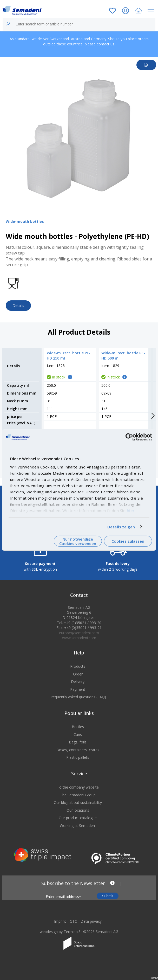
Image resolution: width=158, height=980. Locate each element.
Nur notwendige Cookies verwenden (78, 541)
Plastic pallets (78, 761)
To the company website (78, 790)
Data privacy (91, 925)
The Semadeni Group (78, 798)
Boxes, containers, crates (78, 753)
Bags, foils (78, 745)
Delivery (78, 685)
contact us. (106, 44)
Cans (78, 738)
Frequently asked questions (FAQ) (78, 700)
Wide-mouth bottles (25, 221)
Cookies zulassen (128, 541)
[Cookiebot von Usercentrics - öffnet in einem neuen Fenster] (129, 437)
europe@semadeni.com (79, 636)
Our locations (78, 813)
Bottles (78, 730)
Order (78, 677)
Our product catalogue (78, 821)
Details (18, 305)
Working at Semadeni (78, 829)
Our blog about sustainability (78, 806)
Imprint (60, 925)
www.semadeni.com (79, 641)
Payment (78, 692)
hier (131, 510)
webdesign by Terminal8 (60, 935)
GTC (73, 925)
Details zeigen (121, 527)
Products (78, 669)
